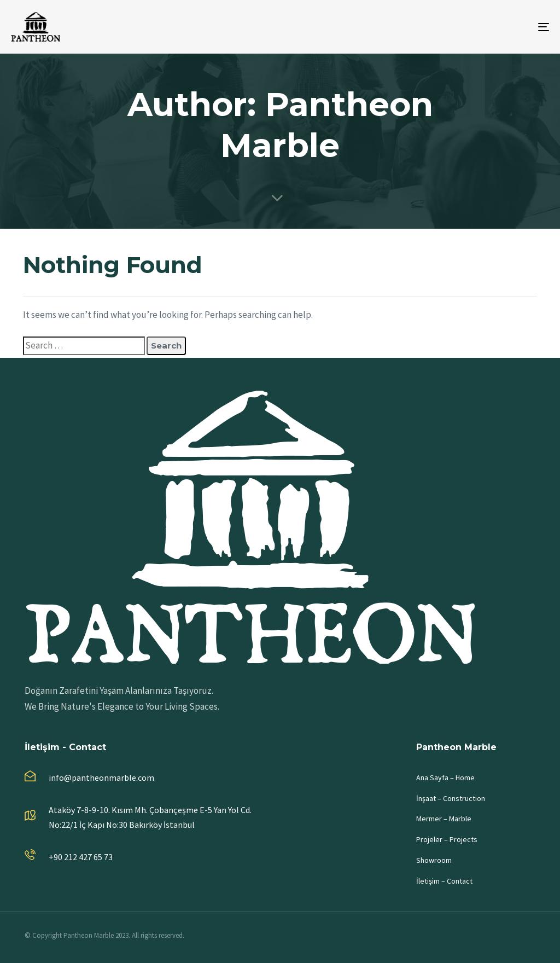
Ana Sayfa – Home (445, 778)
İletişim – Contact (444, 881)
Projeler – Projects (447, 839)
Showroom (434, 860)
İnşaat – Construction (451, 798)
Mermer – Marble (444, 819)
